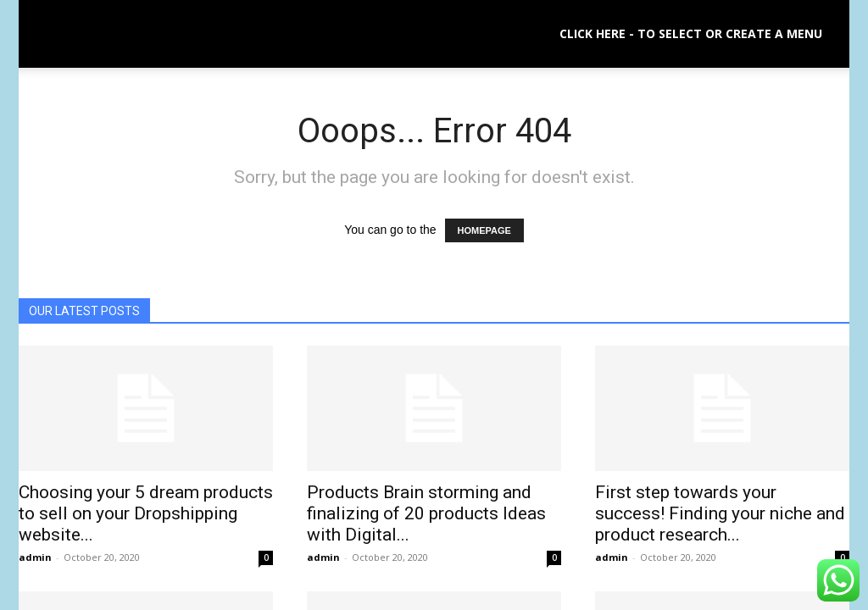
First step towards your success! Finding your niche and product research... (720, 513)
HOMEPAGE (484, 230)
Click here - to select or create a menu (691, 33)
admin (35, 557)
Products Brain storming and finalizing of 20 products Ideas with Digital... (426, 513)
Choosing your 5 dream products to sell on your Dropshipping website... (146, 513)
